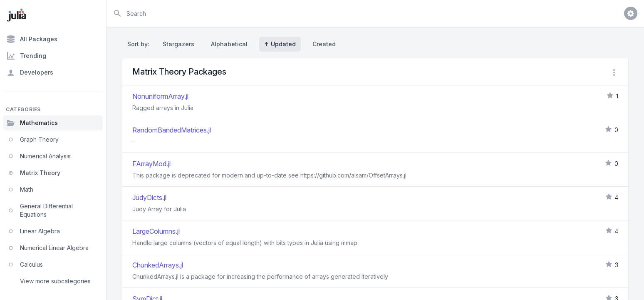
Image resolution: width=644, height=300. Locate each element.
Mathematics (32, 123)
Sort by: (140, 44)
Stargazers (178, 44)
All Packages (32, 39)
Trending (26, 56)
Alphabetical (229, 44)
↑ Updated (280, 44)
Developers (30, 72)
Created (324, 44)
